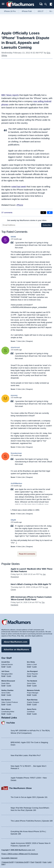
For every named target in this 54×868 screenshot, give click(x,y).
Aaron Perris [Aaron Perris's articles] (32, 709)
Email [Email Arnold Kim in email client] (3, 667)
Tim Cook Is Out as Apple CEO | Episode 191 (29, 797)
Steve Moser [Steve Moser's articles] (6, 709)
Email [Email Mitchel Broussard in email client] (3, 685)
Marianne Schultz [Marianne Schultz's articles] (33, 690)
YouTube (11, 723)
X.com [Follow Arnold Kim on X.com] (9, 667)
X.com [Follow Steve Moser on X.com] (9, 714)
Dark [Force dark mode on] (3, 864)
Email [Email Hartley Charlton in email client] (3, 695)
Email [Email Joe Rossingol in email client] (29, 676)
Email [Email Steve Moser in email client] (3, 714)
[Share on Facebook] (50, 213)
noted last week (19, 187)
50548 (13, 237)
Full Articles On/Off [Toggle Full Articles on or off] (22, 862)
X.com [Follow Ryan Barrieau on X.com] (35, 704)
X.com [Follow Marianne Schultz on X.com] (35, 695)
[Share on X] (43, 213)
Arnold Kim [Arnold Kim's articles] (6, 662)
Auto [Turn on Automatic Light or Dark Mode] (45, 862)
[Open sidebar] (51, 5)
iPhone (20, 205)
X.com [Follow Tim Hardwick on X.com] (35, 685)
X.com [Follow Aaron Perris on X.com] (35, 714)
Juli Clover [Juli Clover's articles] (5, 671)
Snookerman (16, 453)
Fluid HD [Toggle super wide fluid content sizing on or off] (38, 862)
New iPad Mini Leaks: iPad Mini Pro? (26, 755)
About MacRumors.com (15, 642)
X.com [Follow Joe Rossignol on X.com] (35, 676)
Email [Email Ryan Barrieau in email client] (29, 704)
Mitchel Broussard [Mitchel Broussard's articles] (8, 681)
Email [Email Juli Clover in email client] (3, 676)
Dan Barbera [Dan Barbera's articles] (6, 700)
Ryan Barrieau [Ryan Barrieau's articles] (32, 700)
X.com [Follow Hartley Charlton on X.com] (9, 695)
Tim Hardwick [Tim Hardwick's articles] (32, 681)
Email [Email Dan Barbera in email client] (3, 704)
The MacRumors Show (20, 788)
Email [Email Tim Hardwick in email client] (29, 685)
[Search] (47, 4)
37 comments (7, 213)
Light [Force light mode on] (49, 862)
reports (10, 95)
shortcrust (15, 347)
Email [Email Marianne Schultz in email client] (29, 695)
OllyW (13, 520)
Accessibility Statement (9, 858)
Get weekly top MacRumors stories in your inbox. (27, 220)
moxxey (14, 395)
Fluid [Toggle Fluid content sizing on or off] (32, 862)
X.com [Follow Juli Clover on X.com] (9, 676)
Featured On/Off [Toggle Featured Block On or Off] (8, 862)
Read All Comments (27, 554)
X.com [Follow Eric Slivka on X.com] (35, 667)
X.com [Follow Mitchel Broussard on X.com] (9, 685)
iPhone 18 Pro (10, 11)
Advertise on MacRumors (16, 649)
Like (23, 341)
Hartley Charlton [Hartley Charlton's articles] (7, 690)
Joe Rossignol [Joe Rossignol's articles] (32, 671)
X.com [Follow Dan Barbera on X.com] (9, 704)
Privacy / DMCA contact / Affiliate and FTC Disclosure (20, 854)
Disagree (29, 341)
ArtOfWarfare (16, 483)
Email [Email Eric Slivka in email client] (29, 667)
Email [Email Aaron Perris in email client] (29, 714)
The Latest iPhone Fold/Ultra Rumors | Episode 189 (32, 821)
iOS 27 (41, 11)
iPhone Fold (27, 11)
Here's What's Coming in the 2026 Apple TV (31, 584)
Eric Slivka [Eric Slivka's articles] (31, 662)
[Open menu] (3, 4)
